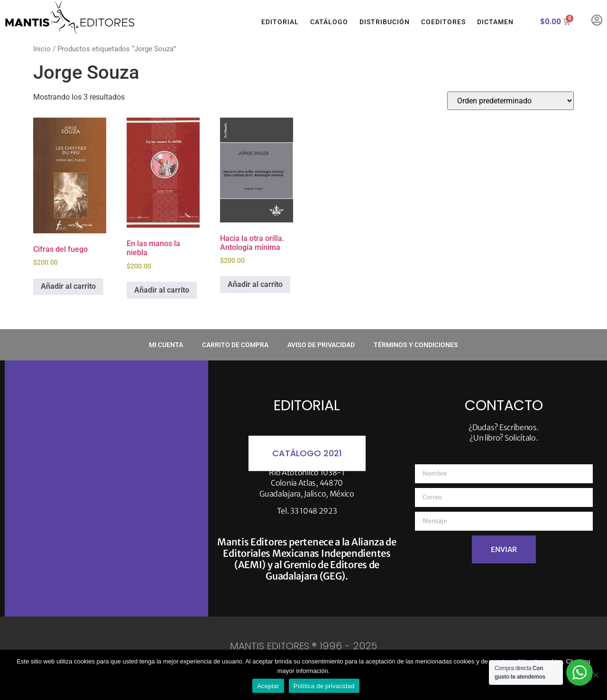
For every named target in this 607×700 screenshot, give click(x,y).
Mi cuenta (166, 345)
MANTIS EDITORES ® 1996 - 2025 (303, 646)
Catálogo (329, 22)
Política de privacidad (324, 686)
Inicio (42, 49)
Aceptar (268, 686)
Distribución (385, 22)
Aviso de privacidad (321, 345)
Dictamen (495, 22)
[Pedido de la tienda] (510, 101)
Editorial (280, 22)
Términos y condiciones (416, 345)
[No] (595, 675)
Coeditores (443, 22)
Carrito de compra (235, 345)
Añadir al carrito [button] (68, 286)
